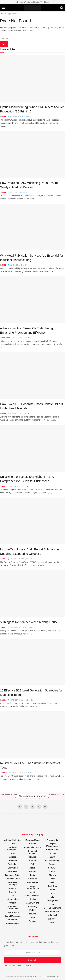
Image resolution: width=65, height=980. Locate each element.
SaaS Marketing (52, 861)
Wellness (52, 919)
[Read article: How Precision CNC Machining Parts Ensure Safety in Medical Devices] (32, 154)
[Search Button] (62, 8)
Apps (13, 844)
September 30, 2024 (16, 559)
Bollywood (13, 868)
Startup (52, 875)
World (52, 922)
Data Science (13, 912)
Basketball (13, 864)
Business (13, 871)
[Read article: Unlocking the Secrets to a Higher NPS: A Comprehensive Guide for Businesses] (32, 448)
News (33, 917)
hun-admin (6, 338)
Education (13, 920)
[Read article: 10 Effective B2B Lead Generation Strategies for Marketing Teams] (32, 662)
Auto (13, 853)
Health (33, 868)
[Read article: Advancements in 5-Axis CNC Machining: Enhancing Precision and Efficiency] (32, 300)
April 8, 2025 (17, 338)
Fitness (32, 857)
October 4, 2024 (15, 486)
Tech (52, 882)
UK (52, 897)
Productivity (52, 840)
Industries (33, 879)
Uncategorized (52, 901)
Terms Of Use (44, 976)
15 (31, 559)
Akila (4, 486)
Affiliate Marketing (13, 840)
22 (29, 414)
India (33, 875)
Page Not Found (13, 14)
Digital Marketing (13, 916)
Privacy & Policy (31, 976)
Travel (52, 893)
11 (28, 486)
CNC (13, 896)
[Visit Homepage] (32, 8)
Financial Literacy (32, 847)
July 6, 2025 (13, 192)
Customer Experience (13, 908)
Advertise (19, 2)
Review (52, 853)
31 (31, 700)
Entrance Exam (32, 840)
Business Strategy (13, 883)
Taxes (52, 879)
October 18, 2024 (15, 414)
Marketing (32, 906)
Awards (13, 857)
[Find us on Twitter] (26, 807)
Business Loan (13, 879)
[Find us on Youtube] (45, 807)
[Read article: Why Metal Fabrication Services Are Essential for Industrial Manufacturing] (32, 227)
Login (47, 2)
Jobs (33, 892)
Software (52, 868)
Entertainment (13, 923)
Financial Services (33, 852)
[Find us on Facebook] (20, 807)
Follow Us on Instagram (32, 796)
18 (29, 338)
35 (25, 265)
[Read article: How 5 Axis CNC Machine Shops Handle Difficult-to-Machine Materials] (32, 376)
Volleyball (52, 915)
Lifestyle (33, 899)
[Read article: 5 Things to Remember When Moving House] (32, 594)
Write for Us (28, 2)
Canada (13, 888)
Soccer (52, 864)
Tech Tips (52, 886)
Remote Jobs (52, 850)
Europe (32, 844)
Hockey (32, 871)
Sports (52, 871)
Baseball (13, 861)
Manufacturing (32, 903)
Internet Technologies (32, 887)
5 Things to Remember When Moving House (29, 622)
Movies (32, 914)
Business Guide (13, 875)
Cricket (13, 903)
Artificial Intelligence (13, 848)
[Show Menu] (3, 8)
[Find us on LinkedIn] (32, 807)
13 (32, 773)
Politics (32, 921)
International (32, 882)
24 (25, 192)
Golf (32, 864)
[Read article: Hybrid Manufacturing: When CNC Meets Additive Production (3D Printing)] (32, 79)
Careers (13, 892)
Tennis (52, 890)
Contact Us (38, 2)
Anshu (5, 773)
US (52, 904)
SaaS (52, 857)
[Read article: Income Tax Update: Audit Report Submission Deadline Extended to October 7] (32, 521)
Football (32, 861)
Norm (4, 117)
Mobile (32, 910)
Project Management (52, 845)
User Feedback (52, 912)
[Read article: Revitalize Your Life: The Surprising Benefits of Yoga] (32, 735)
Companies (13, 899)
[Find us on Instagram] (39, 807)
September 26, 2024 (16, 627)
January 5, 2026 (15, 117)
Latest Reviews (32, 896)
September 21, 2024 (17, 773)
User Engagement (52, 908)
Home (2, 14)
